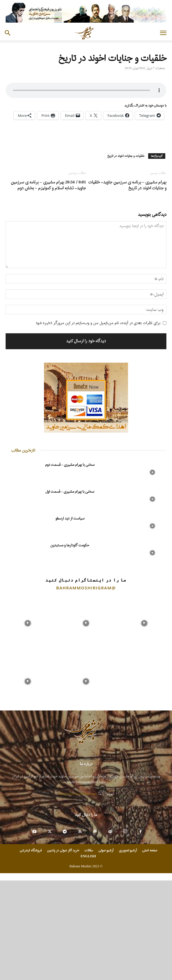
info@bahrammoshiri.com (78, 893)
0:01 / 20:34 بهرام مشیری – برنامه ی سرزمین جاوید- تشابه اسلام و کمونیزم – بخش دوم (48, 285)
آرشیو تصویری (128, 950)
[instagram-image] (28, 721)
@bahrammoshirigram (86, 687)
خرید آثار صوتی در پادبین (63, 950)
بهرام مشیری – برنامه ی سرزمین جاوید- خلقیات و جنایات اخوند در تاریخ (127, 285)
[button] (163, 33)
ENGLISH (88, 956)
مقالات (89, 950)
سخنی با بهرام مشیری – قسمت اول (70, 591)
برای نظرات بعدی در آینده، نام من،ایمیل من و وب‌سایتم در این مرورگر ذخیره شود (98, 423)
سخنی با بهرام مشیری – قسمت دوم (70, 564)
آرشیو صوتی (106, 950)
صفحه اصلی (150, 950)
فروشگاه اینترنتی (31, 950)
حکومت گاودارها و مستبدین (70, 645)
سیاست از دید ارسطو (70, 618)
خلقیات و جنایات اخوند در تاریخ (126, 256)
